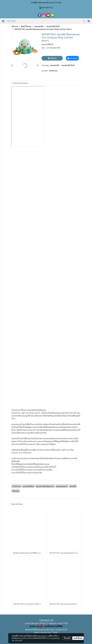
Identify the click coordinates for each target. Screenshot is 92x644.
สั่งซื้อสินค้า (52, 58)
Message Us (73, 58)
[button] (84, 21)
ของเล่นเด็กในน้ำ (68, 65)
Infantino (53, 70)
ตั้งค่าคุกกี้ (67, 638)
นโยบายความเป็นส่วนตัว (53, 638)
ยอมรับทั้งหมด (78, 638)
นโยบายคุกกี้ (19, 640)
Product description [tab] (20, 83)
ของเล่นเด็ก (55, 65)
